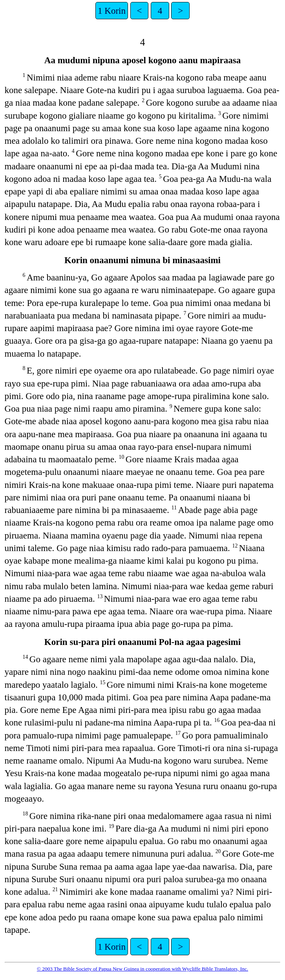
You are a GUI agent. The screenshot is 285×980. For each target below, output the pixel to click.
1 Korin (112, 11)
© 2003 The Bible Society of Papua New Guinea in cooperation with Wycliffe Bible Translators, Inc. (142, 969)
